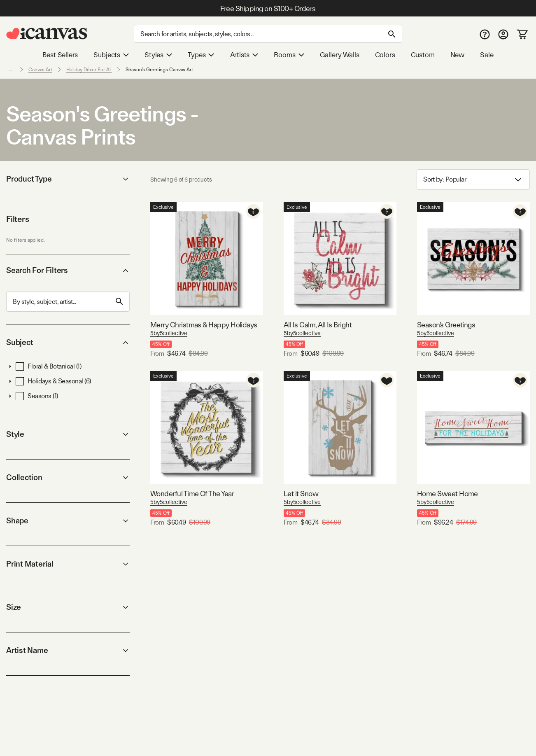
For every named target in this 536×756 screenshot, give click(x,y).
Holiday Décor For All (89, 70)
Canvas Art (40, 70)
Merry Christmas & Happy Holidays (204, 325)
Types (201, 55)
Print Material (68, 564)
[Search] (268, 34)
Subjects (111, 55)
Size (68, 607)
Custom (423, 55)
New (457, 55)
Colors (385, 55)
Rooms (289, 55)
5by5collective (169, 333)
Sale (487, 55)
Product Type (68, 179)
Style (68, 434)
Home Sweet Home (447, 493)
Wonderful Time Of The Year (192, 493)
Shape (68, 521)
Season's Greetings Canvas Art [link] (159, 70)
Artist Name (68, 650)
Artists (244, 55)
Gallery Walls (340, 55)
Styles (158, 55)
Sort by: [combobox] (473, 180)
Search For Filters (68, 270)
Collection (68, 477)
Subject (68, 342)
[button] (10, 366)
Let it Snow (301, 493)
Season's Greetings (446, 325)
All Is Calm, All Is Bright (318, 325)
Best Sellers (60, 55)
